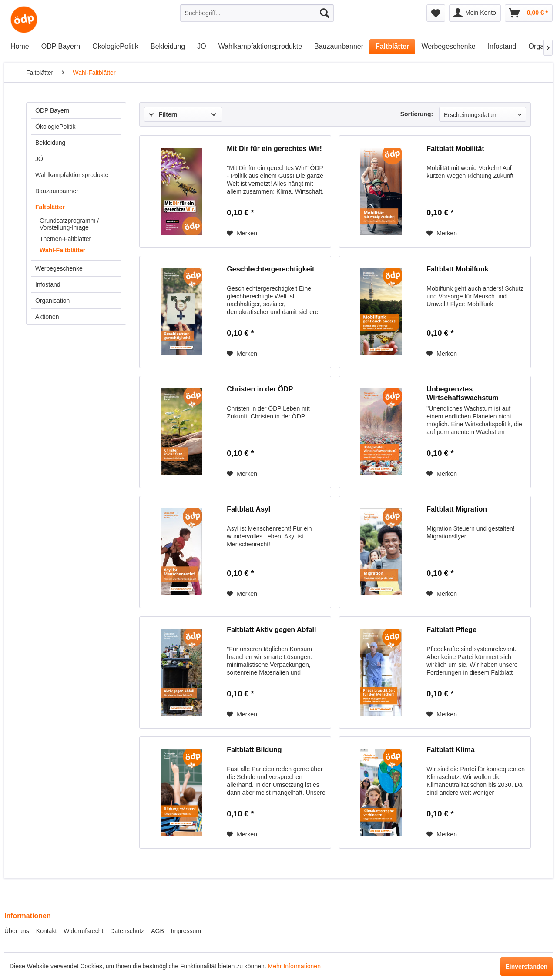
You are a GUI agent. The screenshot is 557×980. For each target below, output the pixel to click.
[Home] (20, 47)
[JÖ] (201, 47)
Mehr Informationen (294, 966)
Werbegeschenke (59, 268)
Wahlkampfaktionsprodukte (72, 175)
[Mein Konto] (475, 13)
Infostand (48, 284)
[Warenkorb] (529, 13)
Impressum (186, 931)
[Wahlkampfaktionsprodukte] (260, 47)
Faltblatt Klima (450, 750)
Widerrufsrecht (83, 931)
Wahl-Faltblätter (62, 250)
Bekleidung (50, 143)
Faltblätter (50, 207)
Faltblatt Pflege (451, 630)
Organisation (52, 301)
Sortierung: (417, 114)
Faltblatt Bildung (254, 750)
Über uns (17, 931)
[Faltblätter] (392, 47)
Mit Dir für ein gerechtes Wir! (274, 149)
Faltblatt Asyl (248, 509)
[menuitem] (257, 13)
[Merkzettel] (436, 13)
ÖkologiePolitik (55, 127)
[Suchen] (325, 13)
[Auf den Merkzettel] (242, 233)
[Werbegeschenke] (448, 47)
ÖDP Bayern (52, 110)
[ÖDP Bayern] (61, 47)
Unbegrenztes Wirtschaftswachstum (462, 393)
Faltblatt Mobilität (455, 149)
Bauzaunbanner (57, 191)
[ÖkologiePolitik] (115, 47)
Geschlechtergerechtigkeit (270, 269)
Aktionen (47, 317)
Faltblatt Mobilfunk (457, 269)
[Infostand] (502, 47)
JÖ (39, 159)
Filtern (163, 114)
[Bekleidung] (168, 47)
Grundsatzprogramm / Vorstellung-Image (69, 224)
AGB (158, 931)
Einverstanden (527, 967)
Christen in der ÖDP (260, 389)
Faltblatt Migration (457, 509)
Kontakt (46, 931)
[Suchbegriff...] (257, 13)
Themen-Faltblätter (65, 239)
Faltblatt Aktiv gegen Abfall (271, 630)
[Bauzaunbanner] (339, 47)
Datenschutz (127, 931)
